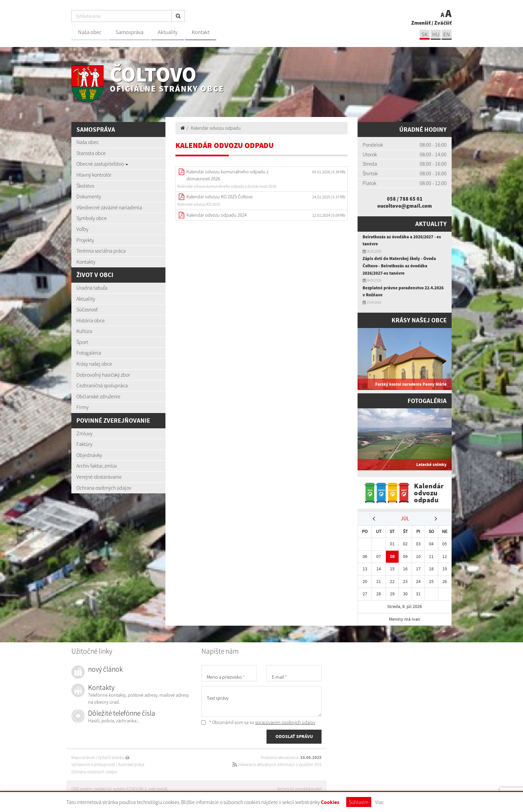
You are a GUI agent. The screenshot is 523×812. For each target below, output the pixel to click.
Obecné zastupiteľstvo (102, 164)
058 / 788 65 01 (405, 199)
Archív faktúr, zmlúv (97, 466)
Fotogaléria (89, 353)
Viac (379, 802)
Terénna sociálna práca (101, 251)
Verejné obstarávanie (99, 477)
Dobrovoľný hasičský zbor (103, 375)
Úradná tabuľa (92, 288)
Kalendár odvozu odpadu (216, 128)
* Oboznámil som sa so (258, 722)
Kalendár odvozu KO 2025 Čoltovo (220, 197)
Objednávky (89, 455)
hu (436, 34)
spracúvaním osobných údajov (285, 722)
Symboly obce (92, 218)
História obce (91, 320)
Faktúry (84, 444)
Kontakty (86, 262)
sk (425, 34)
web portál (158, 789)
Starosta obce (91, 153)
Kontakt (201, 32)
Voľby (82, 229)
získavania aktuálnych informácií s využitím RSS (277, 764)
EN (447, 34)
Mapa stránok (83, 757)
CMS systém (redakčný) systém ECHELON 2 (109, 789)
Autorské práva (131, 764)
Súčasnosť (87, 309)
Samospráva (130, 32)
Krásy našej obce (94, 364)
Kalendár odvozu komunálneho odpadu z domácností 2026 (227, 175)
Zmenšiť (421, 23)
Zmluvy (84, 433)
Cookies (330, 802)
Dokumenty (89, 196)
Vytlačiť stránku (114, 757)
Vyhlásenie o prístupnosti (93, 764)
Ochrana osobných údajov (104, 488)
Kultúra (84, 331)
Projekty (85, 240)
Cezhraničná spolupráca (102, 385)
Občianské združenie (98, 396)
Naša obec (90, 32)
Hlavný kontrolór (94, 175)
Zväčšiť (443, 23)
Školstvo (85, 186)
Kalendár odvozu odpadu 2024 (217, 215)
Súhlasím (359, 802)
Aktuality (168, 32)
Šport (82, 342)
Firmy (83, 407)
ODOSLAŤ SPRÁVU (294, 736)
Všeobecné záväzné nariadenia (109, 207)
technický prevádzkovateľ (299, 789)
